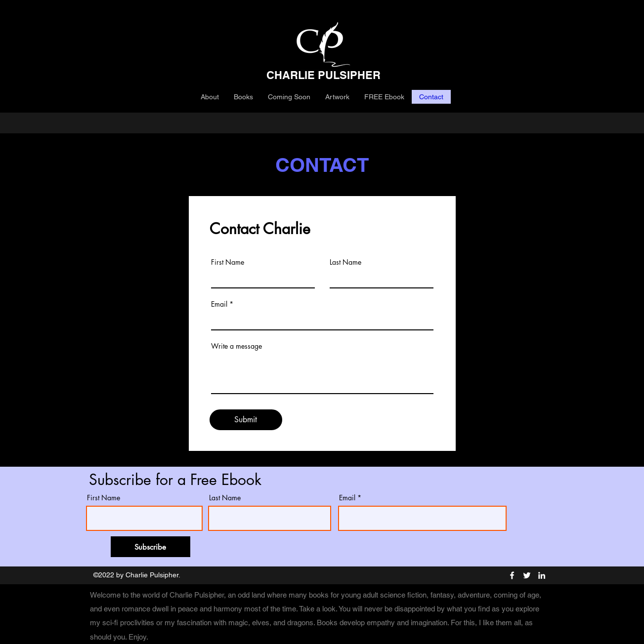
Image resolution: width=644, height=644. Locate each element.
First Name (228, 262)
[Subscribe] (150, 547)
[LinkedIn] (542, 575)
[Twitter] (527, 575)
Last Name (345, 262)
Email (219, 304)
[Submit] (246, 420)
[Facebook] (512, 575)
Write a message (236, 346)
